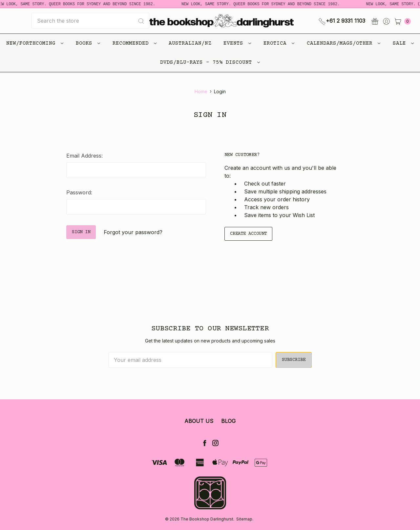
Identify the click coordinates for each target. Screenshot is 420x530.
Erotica (279, 43)
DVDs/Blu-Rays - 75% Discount (210, 62)
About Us (199, 421)
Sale (403, 43)
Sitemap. (245, 519)
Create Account (248, 234)
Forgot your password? (133, 232)
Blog (228, 421)
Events (237, 43)
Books (88, 43)
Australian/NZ (190, 43)
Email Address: (84, 156)
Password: (79, 192)
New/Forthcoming (35, 43)
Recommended (135, 43)
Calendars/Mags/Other (344, 43)
